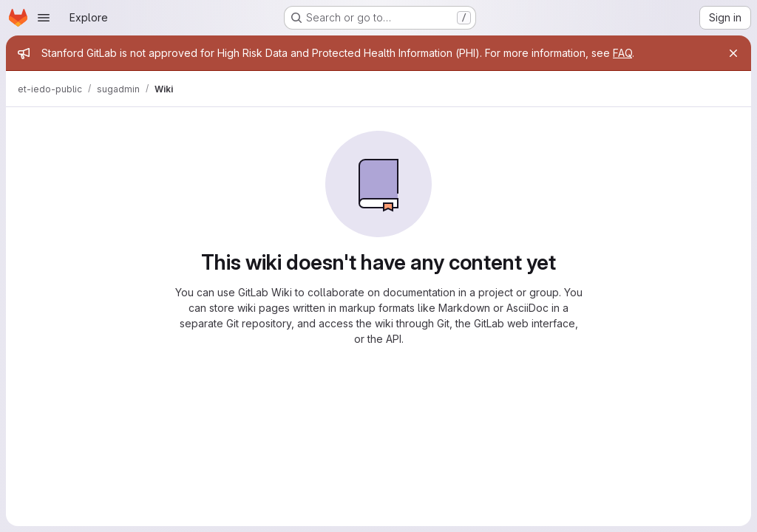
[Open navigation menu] (44, 18)
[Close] (733, 53)
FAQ (622, 53)
